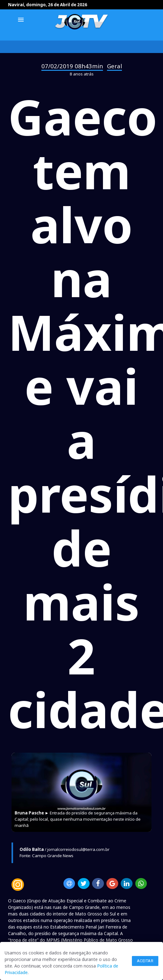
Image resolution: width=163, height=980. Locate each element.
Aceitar (145, 961)
